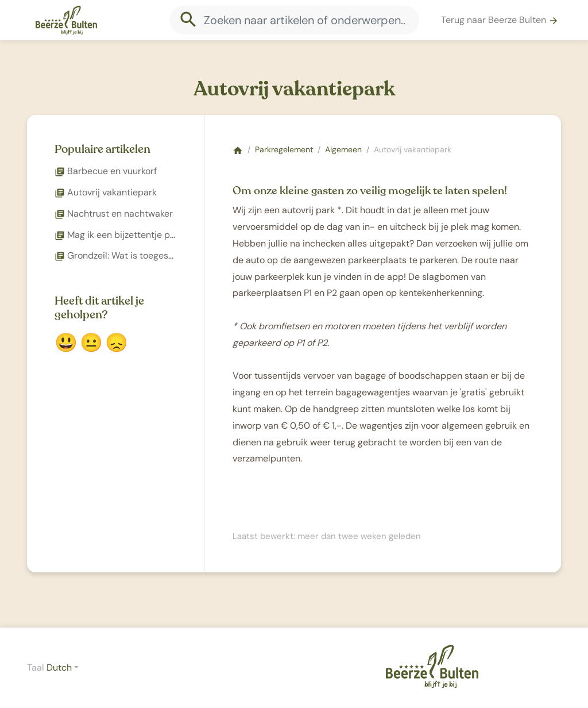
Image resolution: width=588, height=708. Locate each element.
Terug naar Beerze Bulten (500, 20)
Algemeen (343, 149)
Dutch (59, 667)
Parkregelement (284, 149)
